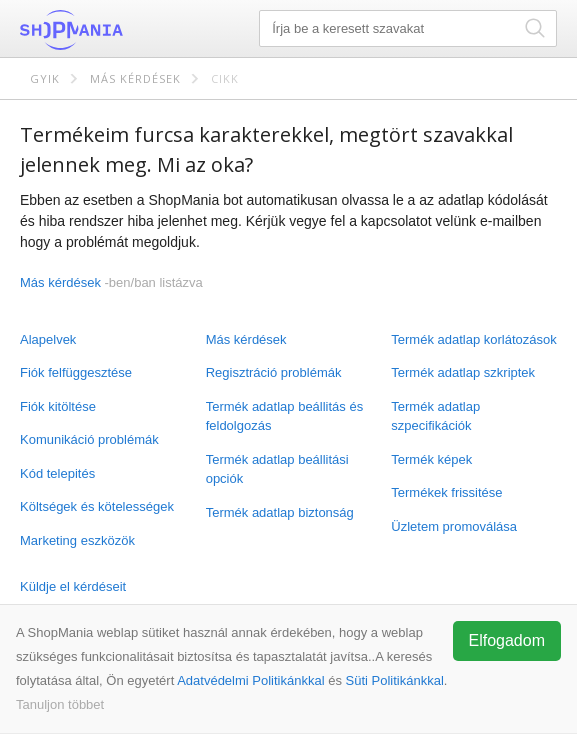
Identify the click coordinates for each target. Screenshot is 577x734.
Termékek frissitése (446, 492)
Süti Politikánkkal (395, 680)
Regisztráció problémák (274, 372)
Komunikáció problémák (89, 439)
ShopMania (120, 30)
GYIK (45, 78)
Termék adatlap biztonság (280, 512)
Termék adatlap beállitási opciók (277, 469)
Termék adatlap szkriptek (463, 372)
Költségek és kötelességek (97, 506)
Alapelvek (48, 339)
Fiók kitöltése (58, 406)
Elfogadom (507, 640)
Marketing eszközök (77, 540)
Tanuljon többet (60, 704)
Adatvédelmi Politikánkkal (250, 680)
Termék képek (431, 459)
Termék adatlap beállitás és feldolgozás (285, 416)
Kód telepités (57, 473)
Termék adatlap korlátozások (473, 339)
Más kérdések (135, 78)
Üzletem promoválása (454, 526)
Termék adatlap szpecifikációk (435, 416)
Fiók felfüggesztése (76, 372)
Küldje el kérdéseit (73, 586)
